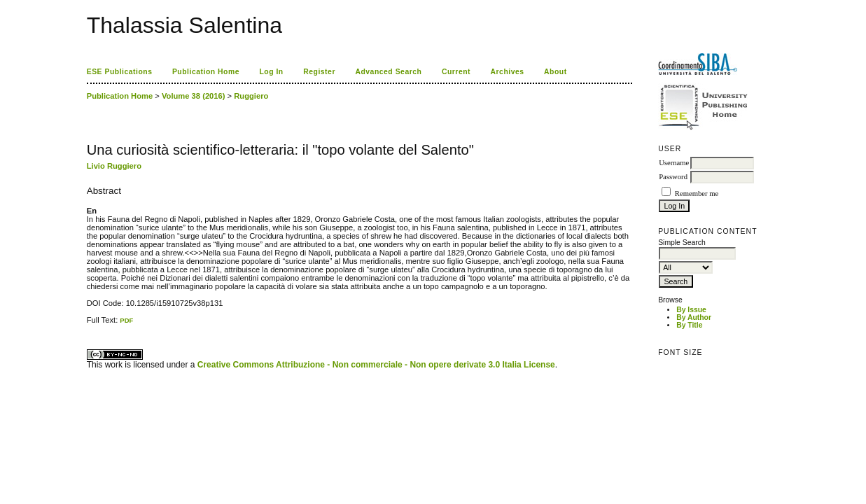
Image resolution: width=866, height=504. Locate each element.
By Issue (691, 310)
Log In (271, 72)
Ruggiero (251, 96)
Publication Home (206, 72)
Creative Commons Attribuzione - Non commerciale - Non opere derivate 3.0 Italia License (376, 365)
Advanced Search (388, 72)
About (556, 72)
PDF (126, 320)
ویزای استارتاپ (90, 324)
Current (456, 72)
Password (673, 177)
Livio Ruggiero (114, 166)
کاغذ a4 (88, 324)
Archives (508, 72)
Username (674, 163)
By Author (694, 317)
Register (319, 72)
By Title (689, 325)
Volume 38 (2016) (194, 96)
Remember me (697, 194)
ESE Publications (120, 72)
